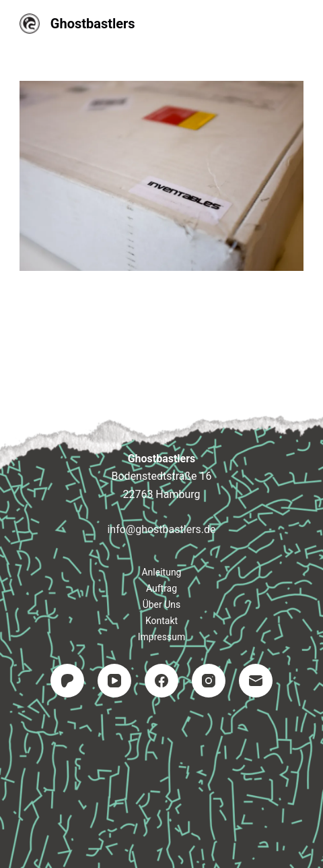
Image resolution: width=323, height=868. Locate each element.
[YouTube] (114, 681)
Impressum (161, 637)
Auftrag (161, 588)
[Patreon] (67, 681)
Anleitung (161, 572)
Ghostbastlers (93, 24)
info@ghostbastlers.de (161, 529)
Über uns (162, 604)
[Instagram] (209, 681)
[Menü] (297, 24)
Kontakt (161, 621)
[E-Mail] (256, 681)
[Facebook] (161, 681)
